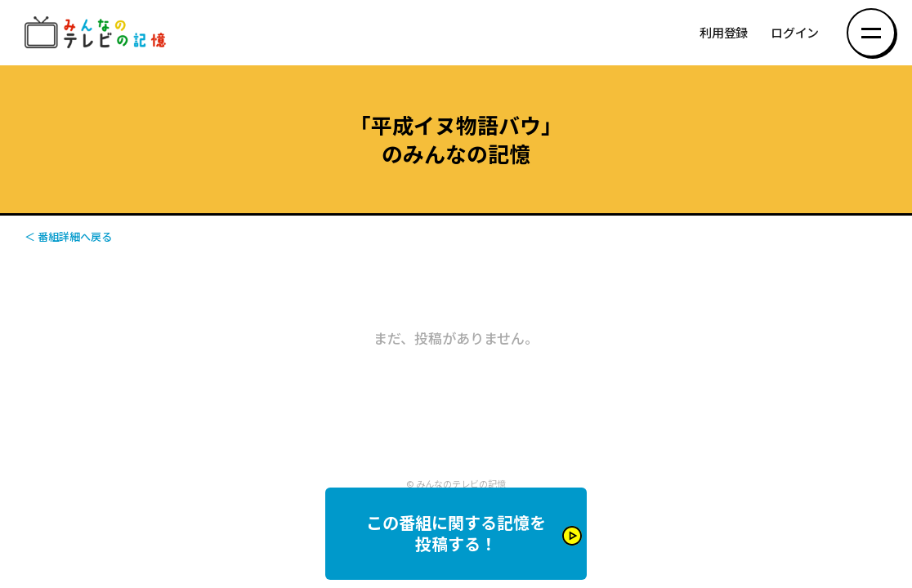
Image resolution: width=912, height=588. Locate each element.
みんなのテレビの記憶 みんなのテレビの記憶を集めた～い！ (98, 33)
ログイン (795, 33)
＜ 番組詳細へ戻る (68, 236)
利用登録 (724, 33)
